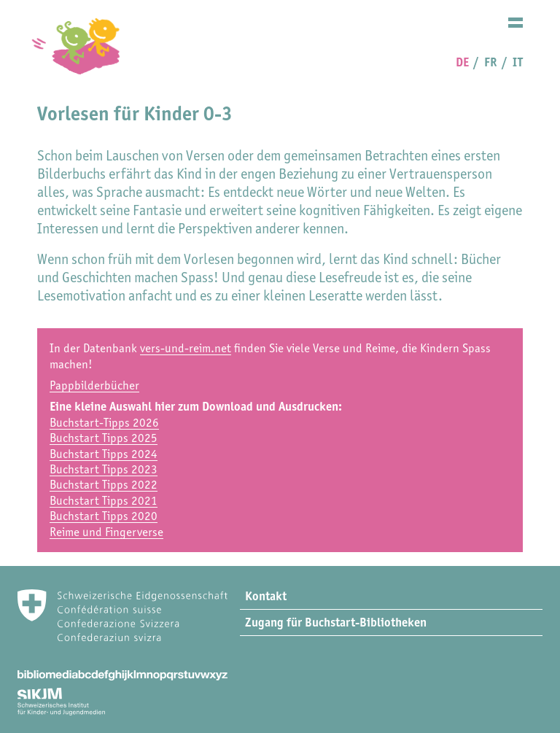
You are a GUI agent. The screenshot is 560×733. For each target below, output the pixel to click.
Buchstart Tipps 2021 (104, 500)
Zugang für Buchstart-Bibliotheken (336, 622)
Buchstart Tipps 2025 (104, 438)
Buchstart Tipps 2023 (104, 469)
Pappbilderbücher (94, 385)
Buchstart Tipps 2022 (104, 484)
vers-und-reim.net (186, 348)
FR (490, 62)
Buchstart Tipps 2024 (104, 454)
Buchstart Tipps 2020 (104, 516)
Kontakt (266, 596)
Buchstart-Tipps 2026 (104, 422)
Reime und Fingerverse (106, 532)
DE (462, 62)
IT (518, 62)
